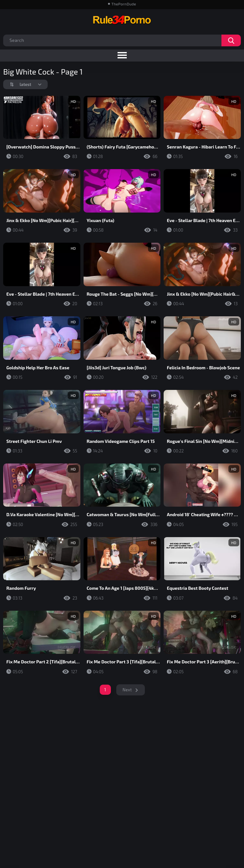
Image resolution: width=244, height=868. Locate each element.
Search (231, 40)
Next (127, 690)
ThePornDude (124, 4)
